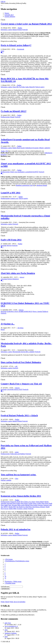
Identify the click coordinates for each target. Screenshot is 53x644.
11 (5, 578)
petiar (17, 452)
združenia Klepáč (42, 185)
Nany (10, 505)
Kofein (35, 505)
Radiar (20, 28)
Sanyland (10, 503)
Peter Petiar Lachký (27, 503)
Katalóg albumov (10, 17)
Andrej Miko (13, 509)
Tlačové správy (40, 87)
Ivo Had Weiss (28, 507)
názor (2, 51)
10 (5, 576)
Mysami (14, 505)
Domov (7, 13)
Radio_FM (4, 151)
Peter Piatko (17, 503)
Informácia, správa (7, 30)
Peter (6, 637)
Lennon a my (14, 198)
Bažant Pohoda (17, 30)
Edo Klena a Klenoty (39, 507)
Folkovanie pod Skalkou (18, 454)
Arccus (6, 509)
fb (34, 185)
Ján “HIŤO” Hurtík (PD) (8, 507)
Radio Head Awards (19, 148)
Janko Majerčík (30, 87)
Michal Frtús (29, 505)
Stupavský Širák (15, 502)
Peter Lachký (37, 503)
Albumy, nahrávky (45, 148)
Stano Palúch (40, 502)
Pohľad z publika (6, 480)
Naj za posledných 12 (11, 626)
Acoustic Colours (22, 509)
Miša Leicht (21, 505)
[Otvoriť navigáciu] (2, 6)
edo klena (20, 328)
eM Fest (9, 245)
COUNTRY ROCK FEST (15, 389)
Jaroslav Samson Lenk (45, 505)
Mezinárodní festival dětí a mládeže (24, 352)
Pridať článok (5, 602)
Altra (17, 479)
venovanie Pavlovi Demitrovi (10, 279)
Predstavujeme (5, 117)
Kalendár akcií (9, 15)
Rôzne (3, 330)
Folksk (3, 2)
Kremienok (21, 49)
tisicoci (22, 277)
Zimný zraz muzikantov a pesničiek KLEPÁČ (24, 172)
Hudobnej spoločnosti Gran (24, 185)
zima (6, 630)
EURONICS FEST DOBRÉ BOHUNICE (19, 312)
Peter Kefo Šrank (47, 503)
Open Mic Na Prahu (19, 87)
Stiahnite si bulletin (11, 633)
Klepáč (12, 117)
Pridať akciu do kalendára (17, 602)
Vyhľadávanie (5, 587)
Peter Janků (4, 505)
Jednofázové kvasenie (32, 148)
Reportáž (4, 245)
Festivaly (25, 30)
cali (16, 366)
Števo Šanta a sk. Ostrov (28, 502)
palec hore (8, 623)
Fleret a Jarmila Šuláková (40, 312)
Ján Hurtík (20, 507)
